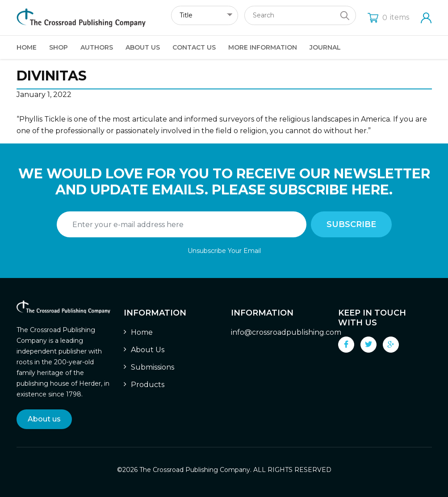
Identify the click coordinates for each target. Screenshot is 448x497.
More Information (263, 47)
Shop (59, 47)
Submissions (153, 367)
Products (148, 385)
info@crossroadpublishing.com (286, 332)
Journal (325, 47)
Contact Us (194, 47)
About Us (143, 47)
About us (44, 419)
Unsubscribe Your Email (224, 251)
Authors (97, 47)
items (388, 17)
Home (27, 47)
